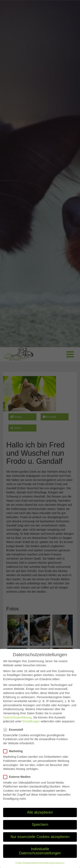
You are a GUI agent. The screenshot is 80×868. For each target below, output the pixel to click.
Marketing (14, 757)
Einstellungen (31, 727)
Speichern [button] (40, 830)
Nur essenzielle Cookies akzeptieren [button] (40, 842)
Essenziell (14, 735)
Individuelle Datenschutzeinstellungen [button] (40, 856)
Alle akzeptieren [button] (40, 818)
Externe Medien (18, 782)
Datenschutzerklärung (17, 723)
